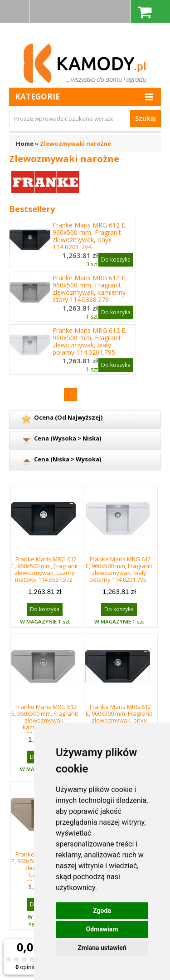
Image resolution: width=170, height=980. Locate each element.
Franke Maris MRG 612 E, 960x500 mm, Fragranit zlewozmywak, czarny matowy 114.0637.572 (45, 569)
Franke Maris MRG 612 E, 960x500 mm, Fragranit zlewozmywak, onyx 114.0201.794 (90, 236)
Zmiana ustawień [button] (102, 948)
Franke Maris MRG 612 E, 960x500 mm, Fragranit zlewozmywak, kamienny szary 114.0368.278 (90, 289)
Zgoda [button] (102, 911)
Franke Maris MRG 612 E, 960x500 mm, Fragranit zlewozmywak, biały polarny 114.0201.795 (90, 342)
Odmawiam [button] (102, 929)
